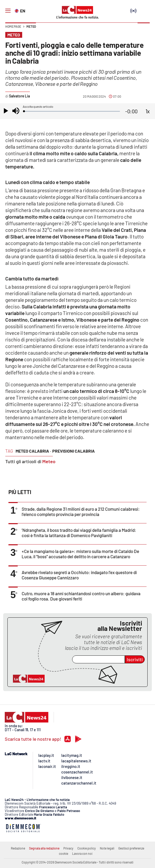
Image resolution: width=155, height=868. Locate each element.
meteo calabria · (33, 451)
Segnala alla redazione (44, 848)
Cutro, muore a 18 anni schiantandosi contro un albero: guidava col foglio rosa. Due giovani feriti (81, 596)
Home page (13, 26)
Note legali (107, 848)
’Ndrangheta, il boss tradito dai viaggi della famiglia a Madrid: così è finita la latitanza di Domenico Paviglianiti (79, 533)
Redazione (18, 848)
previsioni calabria (74, 451)
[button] (144, 29)
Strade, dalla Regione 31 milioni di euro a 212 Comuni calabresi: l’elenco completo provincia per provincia (81, 512)
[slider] (72, 111)
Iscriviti (135, 659)
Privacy (68, 848)
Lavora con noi (82, 853)
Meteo (31, 26)
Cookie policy (87, 848)
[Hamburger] (8, 11)
